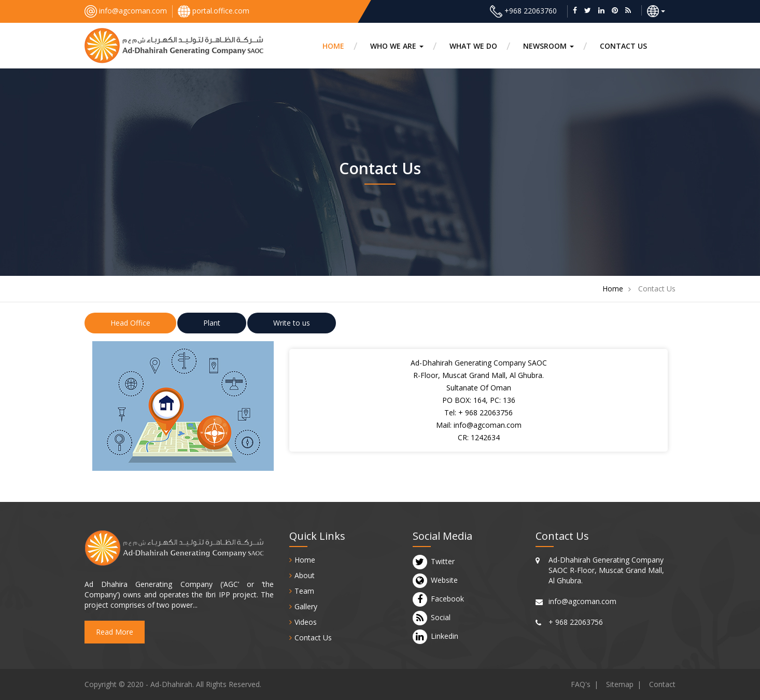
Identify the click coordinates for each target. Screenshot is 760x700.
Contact (662, 684)
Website (444, 580)
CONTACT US (623, 46)
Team (304, 591)
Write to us (292, 323)
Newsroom (548, 46)
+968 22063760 (531, 11)
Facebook (447, 599)
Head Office (130, 323)
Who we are (397, 46)
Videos (306, 622)
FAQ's (581, 684)
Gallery (306, 606)
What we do (473, 46)
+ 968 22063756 (485, 412)
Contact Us (313, 638)
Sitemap (620, 684)
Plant (212, 323)
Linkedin (445, 636)
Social (441, 618)
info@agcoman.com (133, 11)
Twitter (443, 562)
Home (613, 289)
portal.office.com (221, 11)
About (305, 575)
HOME (333, 46)
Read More (115, 632)
